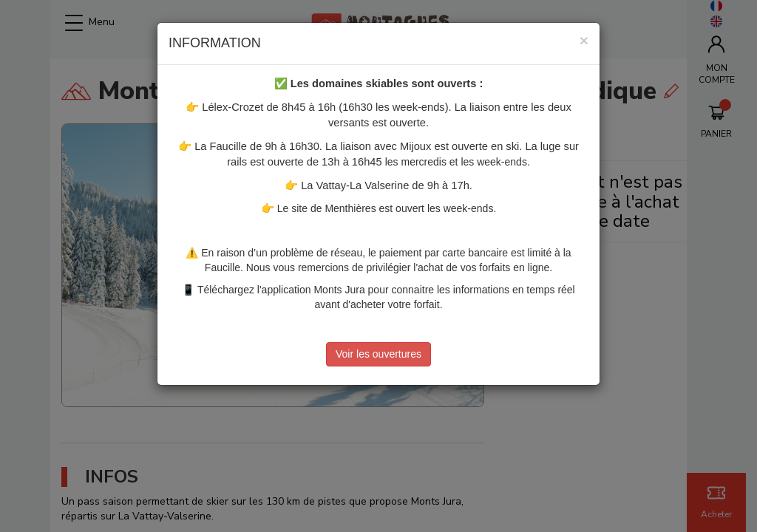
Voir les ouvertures (378, 354)
